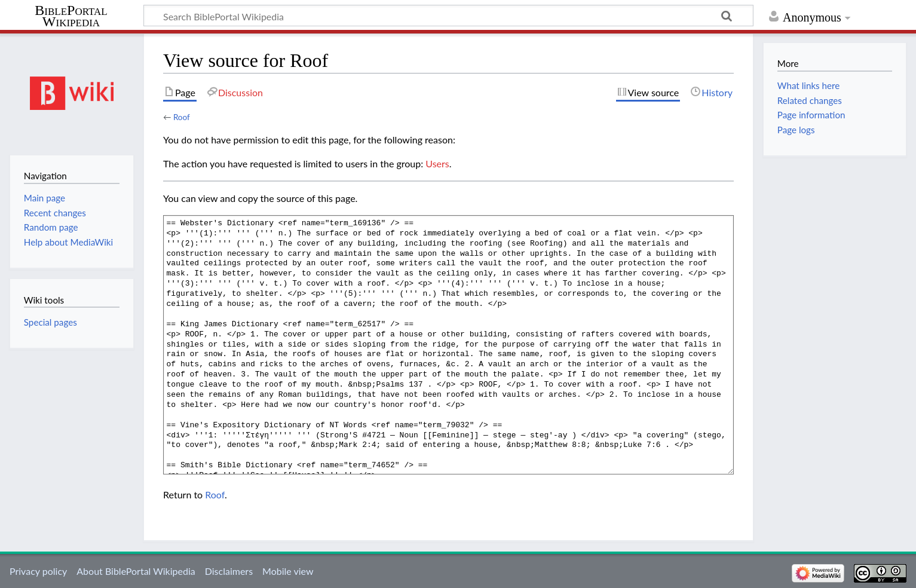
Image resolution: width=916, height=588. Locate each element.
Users (437, 163)
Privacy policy (38, 571)
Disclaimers (229, 571)
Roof (182, 117)
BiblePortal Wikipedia (71, 16)
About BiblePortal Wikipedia (136, 571)
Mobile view (288, 571)
